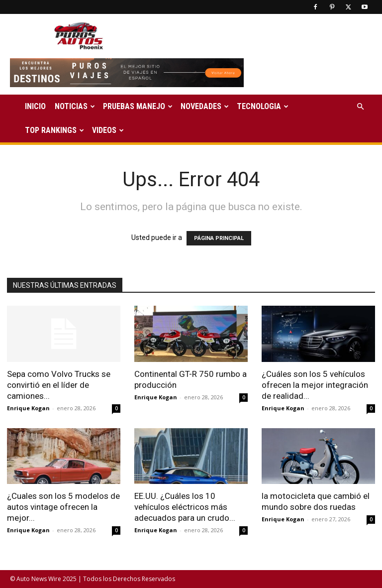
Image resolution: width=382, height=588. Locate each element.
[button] (360, 107)
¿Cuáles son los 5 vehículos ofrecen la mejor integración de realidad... (315, 385)
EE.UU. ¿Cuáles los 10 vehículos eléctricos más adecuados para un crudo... (185, 507)
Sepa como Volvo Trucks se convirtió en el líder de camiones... (59, 385)
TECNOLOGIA (263, 106)
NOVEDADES (205, 106)
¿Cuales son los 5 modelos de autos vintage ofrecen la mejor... (63, 507)
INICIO (35, 106)
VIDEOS (108, 130)
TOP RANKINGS (54, 130)
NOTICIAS (75, 106)
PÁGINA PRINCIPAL (219, 238)
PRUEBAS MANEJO (138, 106)
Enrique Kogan (28, 408)
